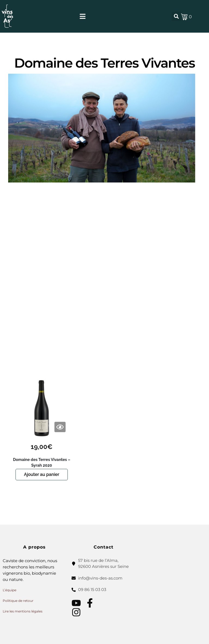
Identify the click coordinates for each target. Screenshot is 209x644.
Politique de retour (18, 601)
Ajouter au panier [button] (42, 474)
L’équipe (10, 590)
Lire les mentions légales (23, 611)
